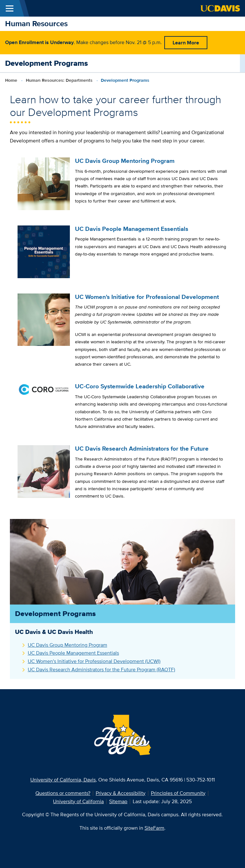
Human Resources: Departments (59, 80)
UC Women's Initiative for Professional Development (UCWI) (94, 661)
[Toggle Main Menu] (10, 8)
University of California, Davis (63, 780)
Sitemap (118, 801)
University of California (78, 801)
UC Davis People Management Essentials (73, 653)
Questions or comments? (63, 793)
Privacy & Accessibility (121, 793)
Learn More (186, 43)
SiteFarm (154, 828)
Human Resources (36, 23)
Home (11, 80)
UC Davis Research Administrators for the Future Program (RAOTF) (101, 670)
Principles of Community (178, 793)
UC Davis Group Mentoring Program (67, 645)
